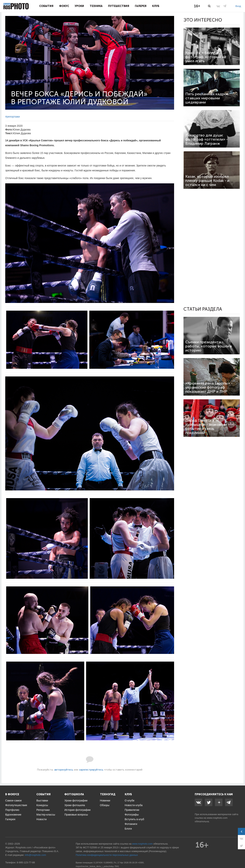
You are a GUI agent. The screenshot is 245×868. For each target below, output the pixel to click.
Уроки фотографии (76, 801)
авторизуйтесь (64, 770)
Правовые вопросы (76, 815)
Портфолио (12, 810)
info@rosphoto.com (35, 855)
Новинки (105, 801)
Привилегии (132, 810)
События (46, 6)
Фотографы (132, 815)
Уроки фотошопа (75, 805)
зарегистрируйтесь (91, 770)
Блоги (128, 829)
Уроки (79, 6)
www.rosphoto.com (217, 818)
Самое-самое (14, 801)
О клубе (130, 801)
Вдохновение (13, 815)
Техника (96, 6)
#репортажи (12, 117)
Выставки (42, 801)
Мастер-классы (46, 815)
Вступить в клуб (135, 819)
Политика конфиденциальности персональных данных (107, 855)
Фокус (64, 6)
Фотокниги (131, 824)
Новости (41, 819)
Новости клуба (134, 805)
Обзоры (105, 805)
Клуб (156, 6)
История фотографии (77, 810)
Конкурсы (42, 805)
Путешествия (119, 6)
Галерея (141, 6)
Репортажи (43, 810)
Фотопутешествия (16, 805)
